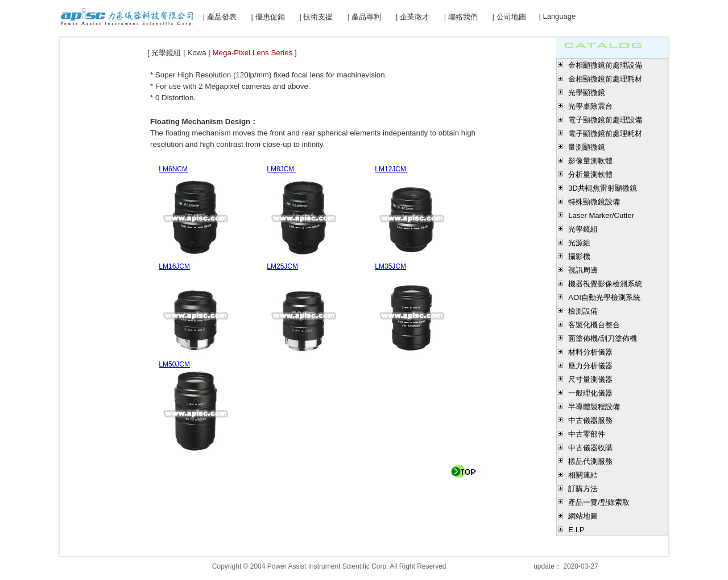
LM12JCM (392, 169)
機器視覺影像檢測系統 (605, 284)
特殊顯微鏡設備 (594, 202)
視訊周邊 (583, 270)
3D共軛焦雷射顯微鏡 (603, 188)
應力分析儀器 (590, 366)
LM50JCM (174, 364)
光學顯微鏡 (587, 92)
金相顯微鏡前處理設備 (605, 65)
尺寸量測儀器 (590, 379)
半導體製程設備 (594, 407)
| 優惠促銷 (268, 17)
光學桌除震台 (590, 106)
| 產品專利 (364, 17)
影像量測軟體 (590, 161)
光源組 (579, 243)
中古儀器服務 (590, 420)
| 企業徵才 (413, 17)
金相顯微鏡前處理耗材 (605, 79)
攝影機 (579, 256)
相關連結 (583, 475)
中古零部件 (587, 434)
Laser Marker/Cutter (601, 215)
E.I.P (576, 530)
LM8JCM (280, 169)
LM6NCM (173, 169)
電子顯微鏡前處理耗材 (605, 133)
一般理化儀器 (590, 393)
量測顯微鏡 (587, 147)
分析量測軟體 (590, 174)
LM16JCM (174, 266)
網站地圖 (583, 516)
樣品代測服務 (590, 461)
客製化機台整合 (594, 325)
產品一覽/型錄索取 (599, 502)
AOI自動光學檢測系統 (604, 297)
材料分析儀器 (590, 352)
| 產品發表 (220, 17)
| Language (557, 16)
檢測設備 (583, 311)
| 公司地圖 (509, 17)
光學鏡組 (583, 229)
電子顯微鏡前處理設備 (605, 120)
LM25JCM (282, 266)
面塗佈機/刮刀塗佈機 (603, 338)
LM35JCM (390, 266)
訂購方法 (583, 489)
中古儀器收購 (590, 448)
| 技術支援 (316, 17)
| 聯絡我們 (461, 17)
